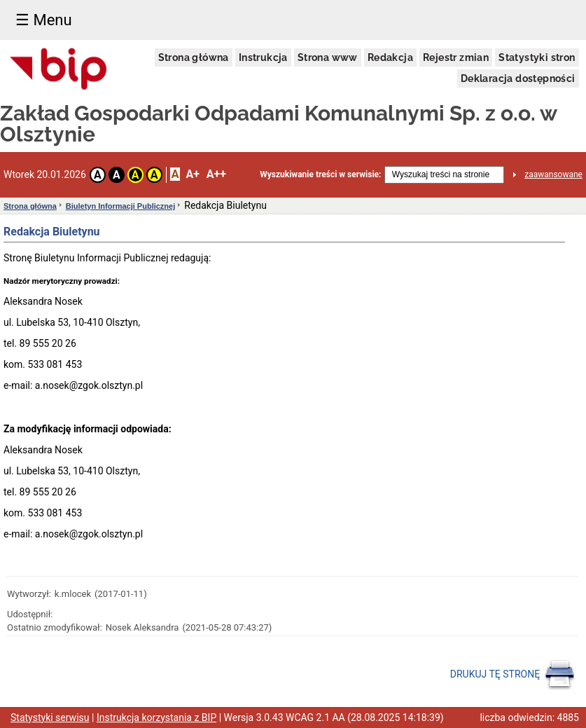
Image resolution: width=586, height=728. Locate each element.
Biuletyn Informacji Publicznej (120, 206)
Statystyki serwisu (50, 717)
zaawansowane (553, 174)
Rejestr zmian (456, 57)
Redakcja (390, 57)
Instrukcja (263, 57)
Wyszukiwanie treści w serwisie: (320, 174)
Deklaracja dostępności (518, 78)
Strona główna (194, 57)
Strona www (328, 57)
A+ (192, 174)
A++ (216, 174)
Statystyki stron (537, 57)
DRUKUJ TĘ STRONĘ (513, 675)
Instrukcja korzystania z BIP (156, 717)
